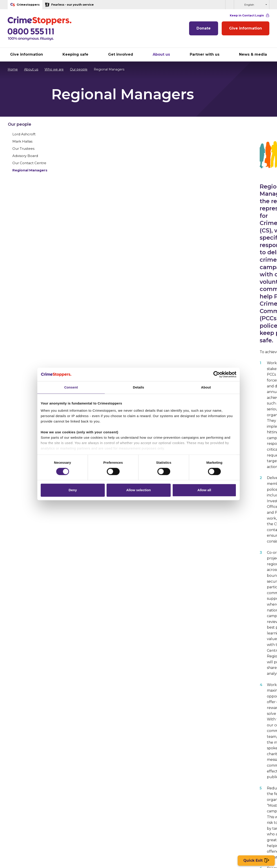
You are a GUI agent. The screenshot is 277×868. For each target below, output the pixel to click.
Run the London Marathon (29, 793)
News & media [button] (253, 54)
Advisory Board (216, 169)
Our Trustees (214, 161)
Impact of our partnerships (162, 805)
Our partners (151, 793)
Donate (204, 28)
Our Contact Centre (220, 176)
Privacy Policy (36, 831)
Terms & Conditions (91, 831)
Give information (246, 28)
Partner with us (153, 787)
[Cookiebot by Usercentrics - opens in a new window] (217, 374)
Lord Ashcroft (215, 147)
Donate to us (18, 787)
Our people (76, 69)
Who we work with (89, 799)
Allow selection (138, 490)
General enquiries (136, 831)
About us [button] (161, 54)
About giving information (94, 793)
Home (13, 69)
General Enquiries (88, 811)
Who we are (52, 69)
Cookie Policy (62, 831)
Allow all (204, 490)
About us (29, 69)
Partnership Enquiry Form (161, 811)
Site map (13, 831)
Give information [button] (27, 54)
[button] (230, 5)
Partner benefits (154, 799)
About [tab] (206, 387)
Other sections (241, 688)
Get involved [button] (121, 54)
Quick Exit (256, 861)
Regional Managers (221, 183)
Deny (73, 490)
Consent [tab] (71, 387)
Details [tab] (138, 387)
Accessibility (163, 831)
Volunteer (208, 733)
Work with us (85, 805)
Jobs (114, 831)
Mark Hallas (213, 154)
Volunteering (18, 799)
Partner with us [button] (205, 54)
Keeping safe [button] (75, 54)
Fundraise (15, 805)
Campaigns (17, 811)
